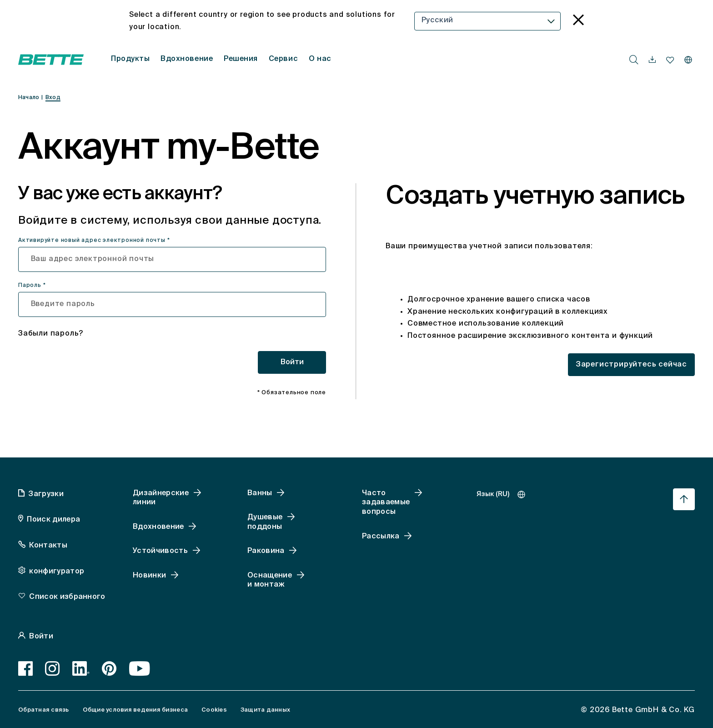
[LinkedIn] (81, 668)
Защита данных (265, 710)
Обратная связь (44, 710)
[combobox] (488, 21)
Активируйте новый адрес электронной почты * (94, 241)
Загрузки (46, 494)
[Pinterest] (109, 668)
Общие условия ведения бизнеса (135, 710)
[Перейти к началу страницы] (684, 499)
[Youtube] (140, 668)
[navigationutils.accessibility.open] (652, 60)
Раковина (266, 551)
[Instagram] (53, 668)
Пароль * (32, 286)
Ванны (260, 493)
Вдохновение (158, 527)
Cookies (214, 710)
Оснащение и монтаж (270, 580)
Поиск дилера (53, 520)
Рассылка (381, 537)
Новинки (149, 576)
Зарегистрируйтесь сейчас (631, 365)
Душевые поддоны (265, 522)
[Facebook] (26, 668)
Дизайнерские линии (161, 498)
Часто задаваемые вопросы (386, 503)
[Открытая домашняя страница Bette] (51, 60)
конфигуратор (57, 572)
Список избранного (67, 597)
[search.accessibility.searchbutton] (634, 60)
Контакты (48, 546)
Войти (292, 362)
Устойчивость (160, 551)
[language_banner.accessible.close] (578, 21)
